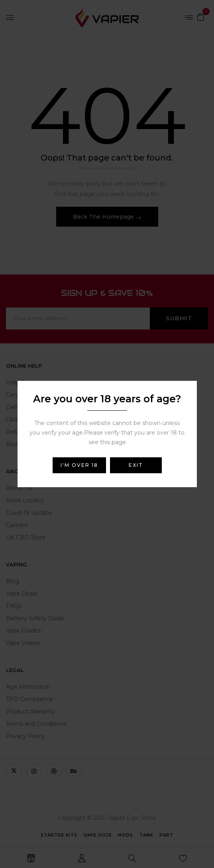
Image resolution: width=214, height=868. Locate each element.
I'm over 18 (79, 465)
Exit (136, 465)
